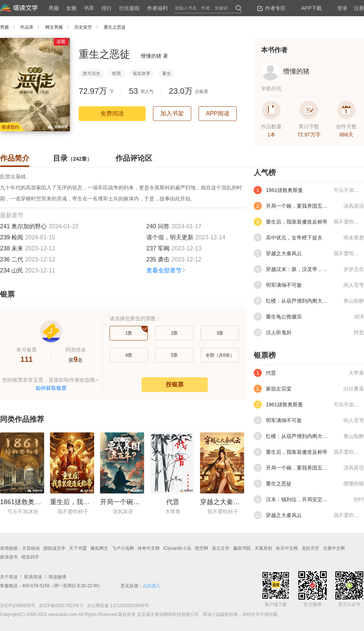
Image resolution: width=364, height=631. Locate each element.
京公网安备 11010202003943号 (116, 606)
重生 (167, 74)
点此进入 (151, 586)
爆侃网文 (99, 548)
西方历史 (92, 74)
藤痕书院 (242, 548)
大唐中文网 (334, 548)
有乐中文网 (287, 548)
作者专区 (272, 8)
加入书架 (172, 113)
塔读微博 (57, 577)
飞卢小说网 (123, 548)
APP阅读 (218, 113)
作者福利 (157, 8)
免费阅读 (112, 113)
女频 (71, 8)
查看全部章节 (166, 270)
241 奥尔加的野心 (23, 226)
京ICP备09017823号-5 (60, 606)
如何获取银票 (51, 388)
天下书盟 (78, 548)
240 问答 (158, 226)
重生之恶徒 (115, 27)
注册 (359, 8)
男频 (54, 8)
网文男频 (59, 27)
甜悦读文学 (54, 548)
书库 (89, 8)
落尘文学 (221, 548)
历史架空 (88, 27)
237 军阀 (158, 248)
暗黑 (117, 74)
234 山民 (12, 270)
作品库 (32, 27)
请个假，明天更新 (170, 237)
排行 (107, 8)
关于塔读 (9, 577)
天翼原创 (263, 548)
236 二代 (12, 259)
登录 (342, 8)
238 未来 (12, 248)
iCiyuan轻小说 (177, 548)
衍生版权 (129, 8)
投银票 (175, 384)
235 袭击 (158, 259)
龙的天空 (310, 548)
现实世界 (142, 74)
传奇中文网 (149, 548)
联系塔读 (33, 577)
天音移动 (31, 548)
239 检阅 (12, 237)
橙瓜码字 (30, 557)
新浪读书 (9, 557)
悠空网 (201, 548)
